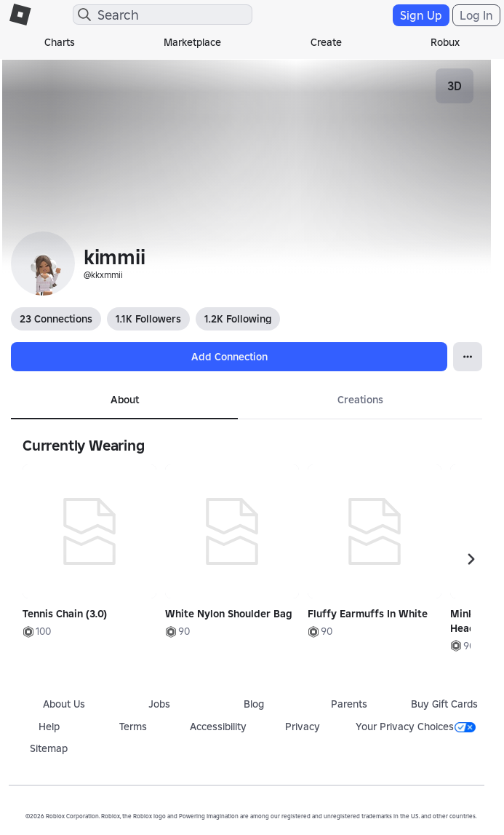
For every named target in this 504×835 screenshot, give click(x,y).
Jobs (159, 704)
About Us (64, 704)
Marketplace (192, 42)
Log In (476, 15)
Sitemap (49, 748)
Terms (133, 727)
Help (49, 727)
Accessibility (218, 727)
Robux (445, 42)
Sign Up (421, 15)
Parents (349, 704)
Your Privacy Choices (416, 727)
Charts (60, 42)
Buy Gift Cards (444, 704)
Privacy (303, 727)
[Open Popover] (468, 357)
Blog (254, 704)
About (125, 400)
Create (326, 42)
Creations (360, 400)
